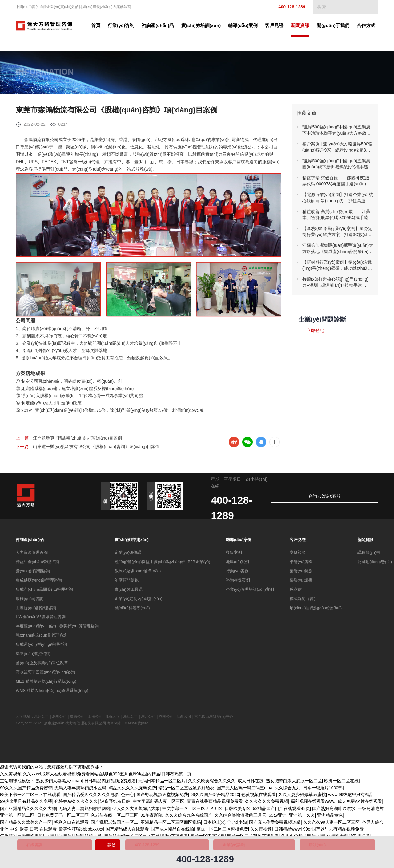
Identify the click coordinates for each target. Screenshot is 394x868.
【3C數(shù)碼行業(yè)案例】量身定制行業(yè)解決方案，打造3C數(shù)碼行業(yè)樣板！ (337, 232)
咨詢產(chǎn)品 (30, 541)
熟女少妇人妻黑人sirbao (59, 782)
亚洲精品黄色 (330, 816)
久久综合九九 (287, 789)
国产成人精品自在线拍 (172, 830)
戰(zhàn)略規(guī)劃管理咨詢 (42, 636)
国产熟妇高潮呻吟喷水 (334, 810)
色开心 (127, 796)
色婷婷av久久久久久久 (76, 803)
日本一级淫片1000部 (323, 789)
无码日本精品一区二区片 (162, 782)
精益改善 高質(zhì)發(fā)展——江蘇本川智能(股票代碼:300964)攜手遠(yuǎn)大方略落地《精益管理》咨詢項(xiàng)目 (336, 215)
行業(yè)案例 (237, 572)
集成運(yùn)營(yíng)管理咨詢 (41, 646)
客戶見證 (298, 541)
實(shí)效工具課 (129, 591)
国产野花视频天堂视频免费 (162, 796)
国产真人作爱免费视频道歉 (275, 823)
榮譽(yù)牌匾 (301, 563)
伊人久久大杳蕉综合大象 (136, 810)
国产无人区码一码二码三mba (245, 789)
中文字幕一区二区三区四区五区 (192, 810)
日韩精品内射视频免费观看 (110, 782)
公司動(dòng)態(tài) (375, 563)
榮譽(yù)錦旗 (301, 572)
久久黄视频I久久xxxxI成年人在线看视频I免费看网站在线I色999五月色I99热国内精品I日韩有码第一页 (96, 775)
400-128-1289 (287, 7)
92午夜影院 (152, 816)
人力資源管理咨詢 (32, 554)
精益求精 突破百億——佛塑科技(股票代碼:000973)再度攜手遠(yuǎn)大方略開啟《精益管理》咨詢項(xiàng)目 (337, 181)
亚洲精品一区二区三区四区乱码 (171, 823)
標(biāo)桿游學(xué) (132, 609)
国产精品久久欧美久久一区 (26, 823)
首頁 (107, 25)
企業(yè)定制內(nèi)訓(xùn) (139, 600)
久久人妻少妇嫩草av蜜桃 (302, 796)
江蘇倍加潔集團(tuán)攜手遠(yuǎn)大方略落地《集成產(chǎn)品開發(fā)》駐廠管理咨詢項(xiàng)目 (338, 249)
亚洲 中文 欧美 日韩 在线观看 (28, 830)
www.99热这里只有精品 (351, 796)
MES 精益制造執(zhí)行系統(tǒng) (46, 683)
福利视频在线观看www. (313, 803)
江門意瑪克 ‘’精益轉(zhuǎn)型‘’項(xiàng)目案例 (77, 438)
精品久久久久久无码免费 (132, 789)
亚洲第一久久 (302, 816)
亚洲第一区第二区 (17, 816)
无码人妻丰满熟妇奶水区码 (80, 789)
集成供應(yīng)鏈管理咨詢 (39, 581)
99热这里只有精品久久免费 (26, 803)
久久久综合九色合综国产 (189, 816)
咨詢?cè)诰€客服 (354, 497)
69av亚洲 (278, 816)
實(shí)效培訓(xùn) (132, 541)
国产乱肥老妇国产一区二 (115, 823)
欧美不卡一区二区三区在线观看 (30, 796)
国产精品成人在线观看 (127, 830)
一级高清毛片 (371, 810)
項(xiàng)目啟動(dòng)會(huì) (316, 609)
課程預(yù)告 (369, 554)
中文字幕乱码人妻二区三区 (159, 803)
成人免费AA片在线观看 (360, 803)
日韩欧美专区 (238, 810)
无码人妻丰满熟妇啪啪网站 (84, 810)
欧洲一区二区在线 (341, 782)
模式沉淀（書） (304, 600)
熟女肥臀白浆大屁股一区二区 (294, 782)
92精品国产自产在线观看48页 (281, 810)
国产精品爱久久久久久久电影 (91, 796)
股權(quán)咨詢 (30, 600)
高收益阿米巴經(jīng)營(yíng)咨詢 (45, 673)
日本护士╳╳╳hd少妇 (225, 823)
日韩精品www (287, 830)
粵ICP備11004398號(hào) (128, 724)
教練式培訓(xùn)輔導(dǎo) (138, 572)
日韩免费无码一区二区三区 (63, 816)
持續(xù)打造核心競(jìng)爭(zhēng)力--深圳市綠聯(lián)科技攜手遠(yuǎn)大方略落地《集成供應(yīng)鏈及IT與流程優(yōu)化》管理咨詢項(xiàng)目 (338, 282)
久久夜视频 (261, 830)
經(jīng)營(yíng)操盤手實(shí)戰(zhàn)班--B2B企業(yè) (162, 563)
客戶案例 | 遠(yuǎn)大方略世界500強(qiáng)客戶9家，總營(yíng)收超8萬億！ (338, 147)
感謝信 (296, 591)
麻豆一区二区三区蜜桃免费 (222, 830)
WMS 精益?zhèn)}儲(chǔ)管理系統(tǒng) (52, 692)
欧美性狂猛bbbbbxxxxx (81, 830)
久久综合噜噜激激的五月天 (240, 816)
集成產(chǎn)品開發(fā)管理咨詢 (44, 591)
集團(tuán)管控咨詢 (33, 655)
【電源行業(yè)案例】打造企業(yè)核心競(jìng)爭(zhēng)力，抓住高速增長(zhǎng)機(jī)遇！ (338, 198)
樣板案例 (234, 554)
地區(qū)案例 (237, 563)
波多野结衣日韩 (115, 803)
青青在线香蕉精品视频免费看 (215, 803)
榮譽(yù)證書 (301, 581)
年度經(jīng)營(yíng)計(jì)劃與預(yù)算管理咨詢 (57, 627)
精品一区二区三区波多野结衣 (186, 789)
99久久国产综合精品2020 (215, 796)
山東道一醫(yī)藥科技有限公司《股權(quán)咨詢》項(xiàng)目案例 (96, 447)
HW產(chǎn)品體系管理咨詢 (41, 618)
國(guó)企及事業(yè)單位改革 (42, 664)
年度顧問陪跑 (127, 581)
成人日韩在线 (251, 782)
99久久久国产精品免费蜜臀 (26, 789)
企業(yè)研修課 (128, 554)
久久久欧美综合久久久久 (212, 782)
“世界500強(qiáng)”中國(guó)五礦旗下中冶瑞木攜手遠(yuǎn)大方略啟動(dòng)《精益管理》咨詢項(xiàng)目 (337, 130)
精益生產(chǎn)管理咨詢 (37, 563)
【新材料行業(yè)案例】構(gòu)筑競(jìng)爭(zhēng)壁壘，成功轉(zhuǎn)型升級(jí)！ (337, 266)
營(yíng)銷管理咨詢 (33, 572)
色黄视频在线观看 (259, 796)
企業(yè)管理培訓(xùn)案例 (250, 591)
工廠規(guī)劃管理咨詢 (36, 609)
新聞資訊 (365, 541)
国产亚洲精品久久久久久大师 (28, 810)
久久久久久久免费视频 (267, 803)
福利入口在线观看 (71, 823)
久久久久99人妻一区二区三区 (332, 823)
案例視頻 (298, 554)
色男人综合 (373, 823)
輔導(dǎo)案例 (239, 541)
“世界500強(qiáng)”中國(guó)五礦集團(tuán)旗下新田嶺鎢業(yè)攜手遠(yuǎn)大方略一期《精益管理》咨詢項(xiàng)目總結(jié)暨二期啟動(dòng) (336, 164)
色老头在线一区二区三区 (115, 816)
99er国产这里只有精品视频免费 (333, 830)
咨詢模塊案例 (238, 581)
